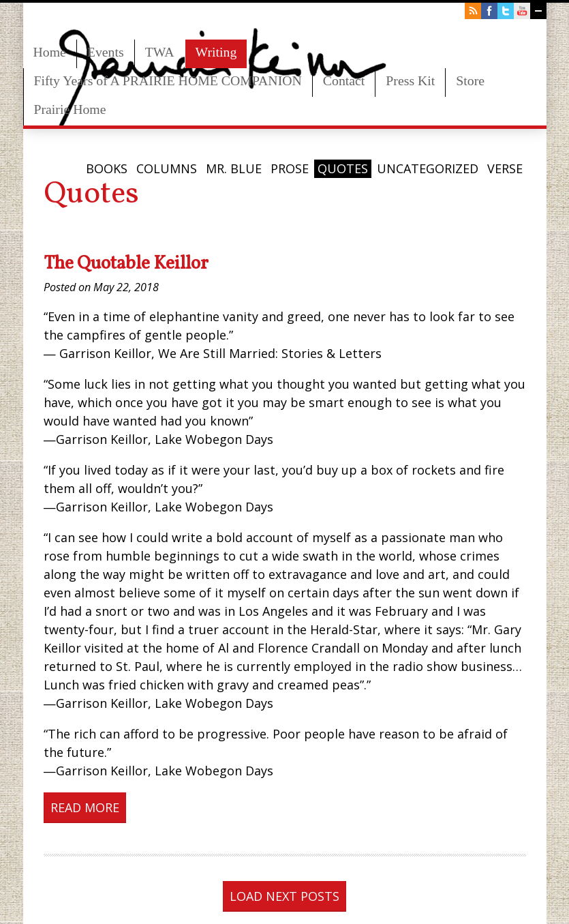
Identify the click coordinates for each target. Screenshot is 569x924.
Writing (216, 52)
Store (470, 80)
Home (50, 52)
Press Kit (410, 80)
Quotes (343, 168)
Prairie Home (70, 109)
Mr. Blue (234, 168)
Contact (344, 80)
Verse (505, 168)
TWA (160, 52)
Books (107, 168)
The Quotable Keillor (126, 264)
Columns (167, 168)
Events (106, 52)
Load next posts (284, 896)
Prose (290, 168)
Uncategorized (428, 168)
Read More (85, 807)
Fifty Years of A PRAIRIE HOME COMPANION (168, 80)
